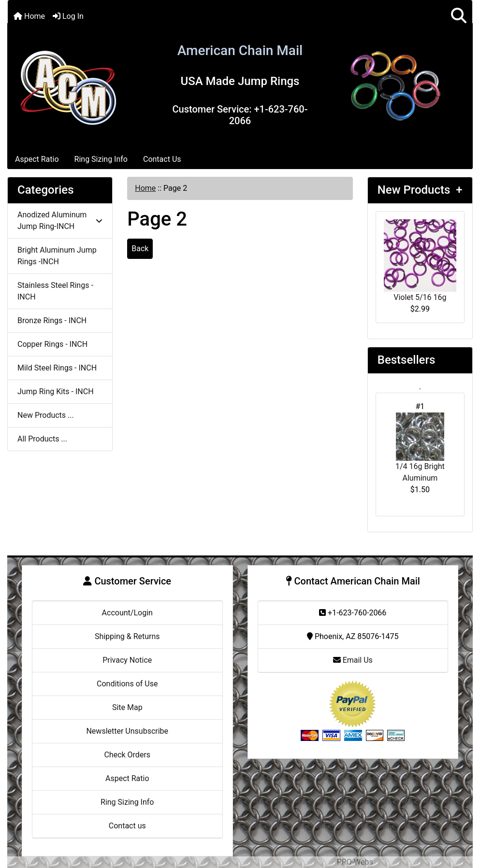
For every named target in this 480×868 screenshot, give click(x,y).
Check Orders (127, 755)
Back (140, 249)
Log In (68, 16)
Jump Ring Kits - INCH (56, 391)
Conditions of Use (127, 684)
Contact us (127, 826)
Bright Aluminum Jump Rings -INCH (57, 256)
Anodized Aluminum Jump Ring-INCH (60, 221)
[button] (459, 16)
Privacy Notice (127, 660)
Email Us (353, 660)
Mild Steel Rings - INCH (57, 368)
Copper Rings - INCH (52, 344)
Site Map (127, 707)
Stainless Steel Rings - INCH (55, 291)
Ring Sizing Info (101, 159)
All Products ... (42, 439)
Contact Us (162, 159)
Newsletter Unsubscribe (127, 731)
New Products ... (46, 415)
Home (29, 16)
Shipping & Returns (127, 636)
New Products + (420, 190)
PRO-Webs (355, 862)
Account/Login (127, 613)
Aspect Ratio (37, 159)
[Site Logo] (68, 86)
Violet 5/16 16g (420, 261)
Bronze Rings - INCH (52, 320)
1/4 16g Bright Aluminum (420, 448)
